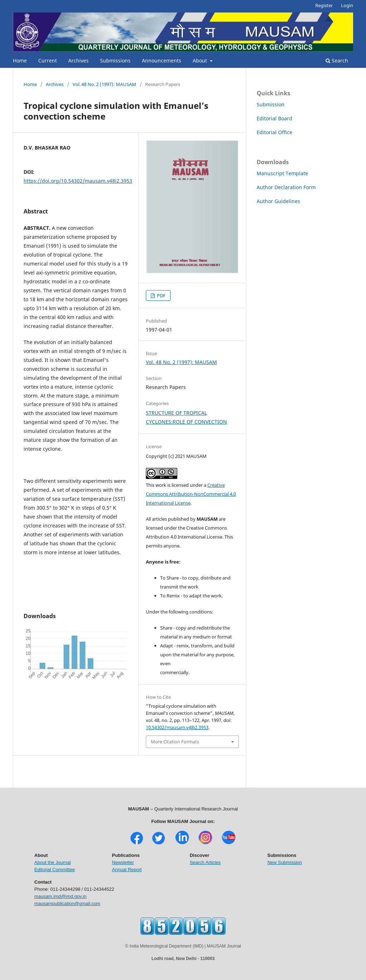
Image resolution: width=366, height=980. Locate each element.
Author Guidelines (278, 201)
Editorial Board (274, 118)
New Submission (285, 862)
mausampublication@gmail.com (67, 903)
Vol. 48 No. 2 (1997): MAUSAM (104, 84)
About (201, 60)
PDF (161, 295)
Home (20, 60)
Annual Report (127, 870)
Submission (271, 104)
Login (347, 5)
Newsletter (123, 862)
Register (324, 5)
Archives (78, 60)
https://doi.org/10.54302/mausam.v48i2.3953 (78, 181)
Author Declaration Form (286, 187)
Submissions (115, 60)
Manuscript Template (282, 173)
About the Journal (53, 862)
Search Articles (205, 862)
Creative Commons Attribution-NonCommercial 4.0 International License (191, 494)
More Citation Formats (175, 742)
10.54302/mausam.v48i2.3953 (177, 727)
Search (337, 60)
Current (48, 60)
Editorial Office (274, 132)
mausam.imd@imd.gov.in (60, 896)
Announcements (162, 60)
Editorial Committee (55, 870)
